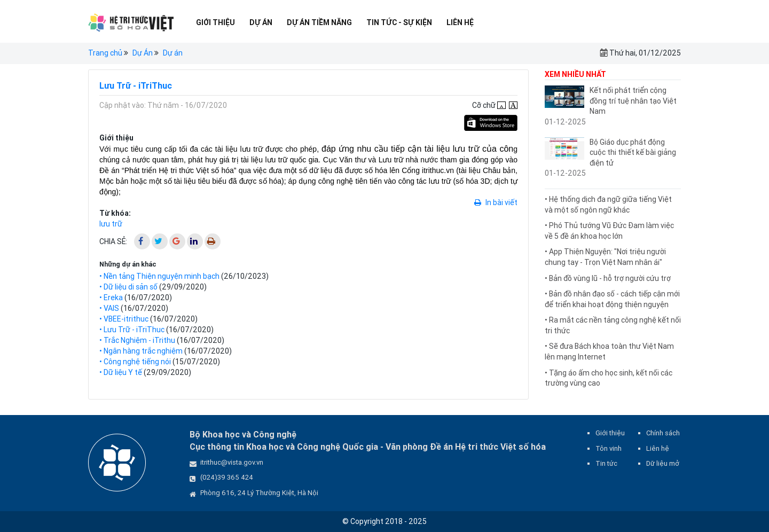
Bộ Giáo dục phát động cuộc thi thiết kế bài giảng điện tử (633, 152)
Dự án (173, 53)
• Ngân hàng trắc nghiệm (141, 351)
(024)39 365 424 (227, 477)
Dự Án (261, 22)
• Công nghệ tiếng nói (135, 362)
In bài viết (496, 202)
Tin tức (606, 463)
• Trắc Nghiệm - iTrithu (137, 340)
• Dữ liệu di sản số (128, 287)
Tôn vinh (609, 448)
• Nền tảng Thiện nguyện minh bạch (159, 276)
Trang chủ (105, 53)
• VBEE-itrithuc (124, 319)
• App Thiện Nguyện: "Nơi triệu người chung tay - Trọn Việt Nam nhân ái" (605, 257)
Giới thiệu (215, 22)
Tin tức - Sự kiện (399, 22)
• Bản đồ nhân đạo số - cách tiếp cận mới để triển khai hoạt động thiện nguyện (612, 299)
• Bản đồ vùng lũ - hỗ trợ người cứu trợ (608, 278)
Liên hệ (460, 22)
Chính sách (663, 433)
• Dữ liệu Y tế (121, 372)
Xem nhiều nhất (575, 74)
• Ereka (111, 298)
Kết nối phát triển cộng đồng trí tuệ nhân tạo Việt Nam (633, 101)
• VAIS (109, 308)
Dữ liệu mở (663, 463)
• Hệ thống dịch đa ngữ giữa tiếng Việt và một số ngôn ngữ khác (608, 205)
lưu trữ (111, 224)
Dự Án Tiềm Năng (319, 22)
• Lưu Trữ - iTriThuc (132, 330)
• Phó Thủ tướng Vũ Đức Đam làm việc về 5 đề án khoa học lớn (609, 231)
